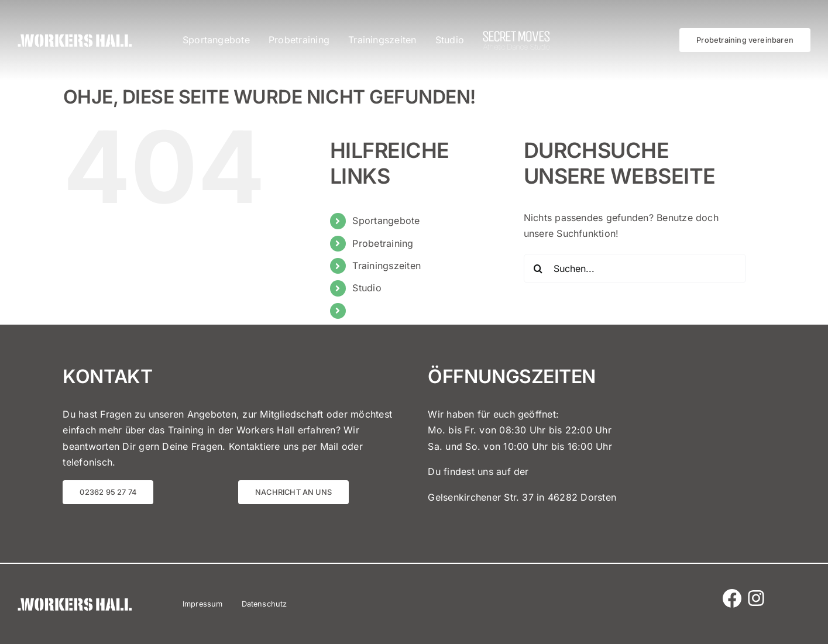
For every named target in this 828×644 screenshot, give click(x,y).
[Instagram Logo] (756, 590)
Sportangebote (386, 221)
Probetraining (383, 243)
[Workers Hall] (75, 39)
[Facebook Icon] (732, 594)
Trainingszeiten (386, 266)
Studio (367, 288)
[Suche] (538, 268)
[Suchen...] (635, 268)
